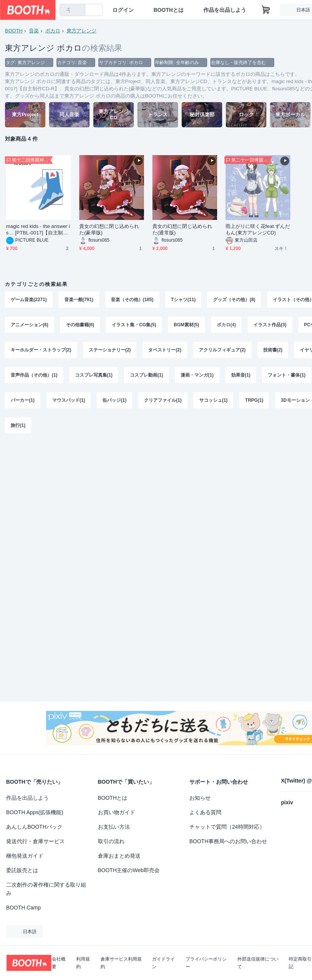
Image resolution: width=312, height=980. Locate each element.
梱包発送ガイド (25, 856)
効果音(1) (241, 375)
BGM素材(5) (186, 325)
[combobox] (72, 10)
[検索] (78, 10)
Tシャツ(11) (183, 300)
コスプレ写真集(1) (94, 375)
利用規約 (83, 963)
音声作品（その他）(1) (34, 375)
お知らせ (200, 798)
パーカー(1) (23, 400)
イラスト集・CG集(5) (134, 325)
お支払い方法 (114, 827)
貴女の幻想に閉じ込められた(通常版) (182, 229)
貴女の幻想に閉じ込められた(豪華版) (109, 229)
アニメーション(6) (30, 325)
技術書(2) (273, 350)
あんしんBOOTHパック (34, 827)
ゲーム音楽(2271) (29, 300)
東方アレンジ (82, 31)
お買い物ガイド (117, 812)
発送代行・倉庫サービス (35, 841)
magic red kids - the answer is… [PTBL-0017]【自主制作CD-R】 (38, 230)
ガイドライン (163, 963)
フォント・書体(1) (287, 375)
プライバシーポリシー (206, 963)
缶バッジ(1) (114, 400)
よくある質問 (205, 812)
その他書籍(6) (80, 325)
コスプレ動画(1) (146, 375)
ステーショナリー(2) (110, 350)
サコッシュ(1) (214, 400)
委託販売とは (22, 870)
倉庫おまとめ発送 (119, 856)
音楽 (34, 31)
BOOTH (14, 31)
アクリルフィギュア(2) (222, 350)
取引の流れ (111, 841)
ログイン (123, 10)
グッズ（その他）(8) (234, 300)
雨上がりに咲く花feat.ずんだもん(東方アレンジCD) (258, 229)
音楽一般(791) (79, 300)
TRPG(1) (254, 400)
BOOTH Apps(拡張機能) (35, 812)
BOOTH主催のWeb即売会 (129, 870)
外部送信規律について (258, 963)
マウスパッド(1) (69, 400)
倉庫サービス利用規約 (121, 963)
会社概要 (59, 963)
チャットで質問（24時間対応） (227, 827)
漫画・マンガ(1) (197, 375)
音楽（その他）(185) (132, 300)
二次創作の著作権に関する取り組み (46, 889)
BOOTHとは (169, 10)
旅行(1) (18, 425)
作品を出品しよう (225, 10)
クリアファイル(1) (163, 400)
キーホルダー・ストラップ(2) (41, 350)
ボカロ (53, 31)
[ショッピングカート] (266, 10)
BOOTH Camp (23, 908)
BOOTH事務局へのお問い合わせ (228, 841)
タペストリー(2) (165, 350)
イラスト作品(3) (270, 325)
